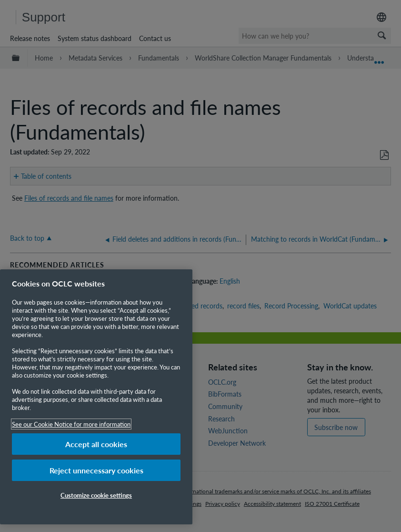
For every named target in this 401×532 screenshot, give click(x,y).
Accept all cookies (96, 444)
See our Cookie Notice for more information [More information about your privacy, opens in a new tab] (71, 424)
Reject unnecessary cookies (96, 470)
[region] (96, 397)
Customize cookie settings (96, 495)
